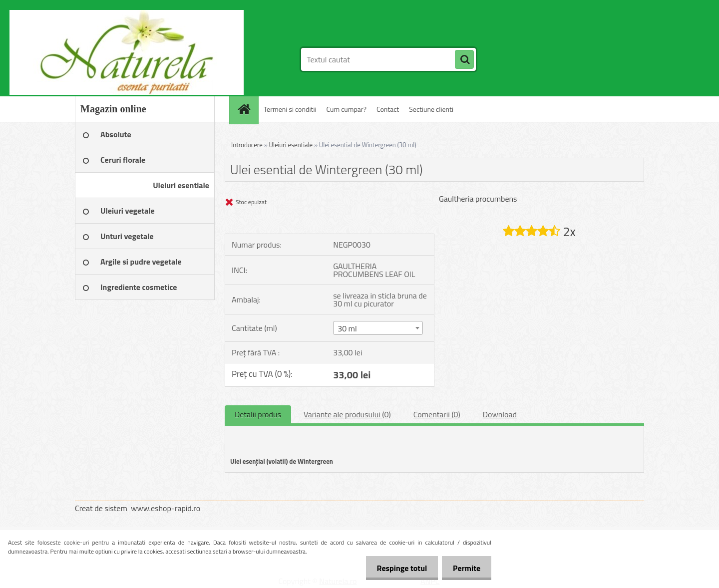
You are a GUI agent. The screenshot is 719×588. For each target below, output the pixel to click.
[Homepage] (247, 109)
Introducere (247, 145)
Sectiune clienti (431, 109)
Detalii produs (258, 414)
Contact (388, 109)
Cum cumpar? (347, 109)
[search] (464, 60)
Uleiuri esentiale (291, 145)
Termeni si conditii (290, 109)
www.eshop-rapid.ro (166, 508)
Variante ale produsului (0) (347, 414)
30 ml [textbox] (347, 328)
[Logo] (144, 59)
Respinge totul (397, 568)
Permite (465, 568)
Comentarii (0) (437, 414)
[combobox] (378, 328)
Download (500, 414)
